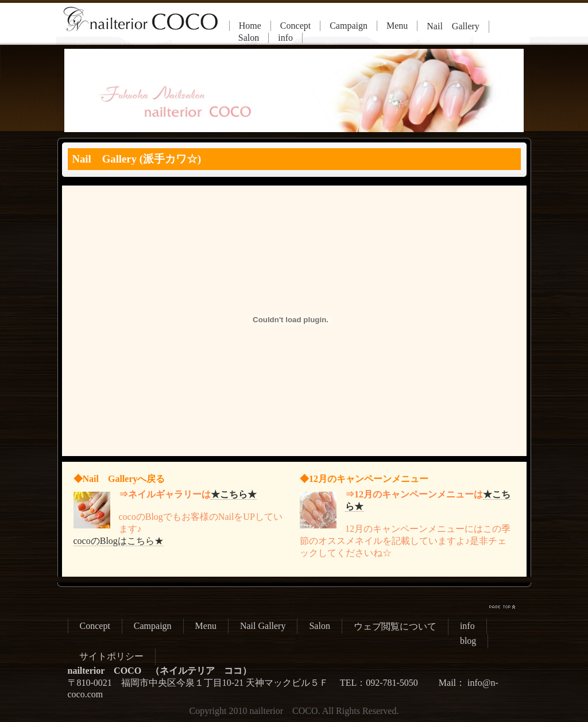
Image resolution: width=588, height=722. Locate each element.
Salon (249, 38)
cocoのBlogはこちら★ (119, 541)
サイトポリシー (111, 656)
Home (250, 26)
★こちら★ (234, 494)
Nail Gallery (453, 26)
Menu (397, 26)
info (285, 38)
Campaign (349, 26)
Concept (295, 26)
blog (468, 641)
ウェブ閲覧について (395, 626)
